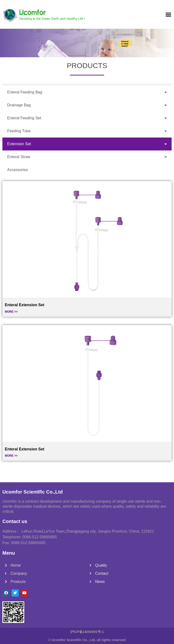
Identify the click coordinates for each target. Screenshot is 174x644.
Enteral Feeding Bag (87, 92)
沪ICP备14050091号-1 (87, 632)
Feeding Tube (87, 131)
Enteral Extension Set (25, 305)
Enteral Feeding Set (87, 118)
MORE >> (11, 312)
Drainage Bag (87, 105)
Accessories (18, 170)
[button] (168, 14)
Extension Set (87, 144)
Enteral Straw (87, 157)
